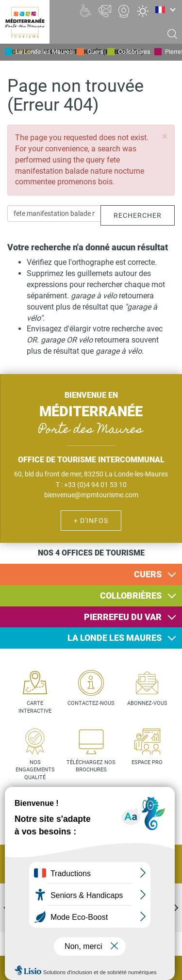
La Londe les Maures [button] (115, 638)
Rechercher (138, 215)
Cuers (95, 52)
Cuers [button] (148, 574)
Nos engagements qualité (35, 770)
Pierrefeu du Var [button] (123, 617)
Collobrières (134, 52)
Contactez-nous (91, 703)
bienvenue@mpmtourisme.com (91, 495)
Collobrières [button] (131, 596)
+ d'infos (91, 521)
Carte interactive (35, 707)
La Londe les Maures (44, 52)
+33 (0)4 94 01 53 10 (95, 485)
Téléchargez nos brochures (91, 766)
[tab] (91, 574)
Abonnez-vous (147, 703)
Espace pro (147, 762)
